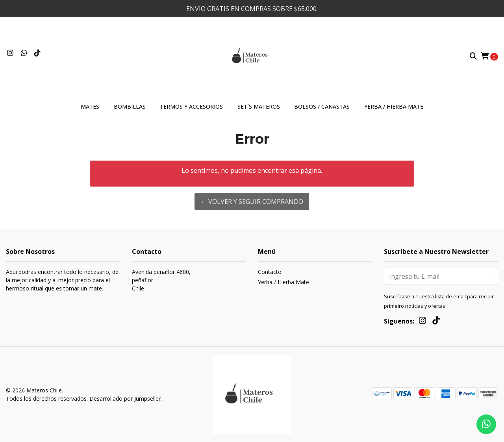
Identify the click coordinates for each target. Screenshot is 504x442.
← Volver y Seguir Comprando (252, 202)
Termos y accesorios (191, 106)
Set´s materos (259, 106)
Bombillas (130, 106)
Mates (90, 106)
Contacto (270, 272)
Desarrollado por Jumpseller (125, 399)
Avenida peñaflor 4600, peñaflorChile (161, 280)
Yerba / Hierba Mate (394, 106)
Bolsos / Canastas (322, 106)
